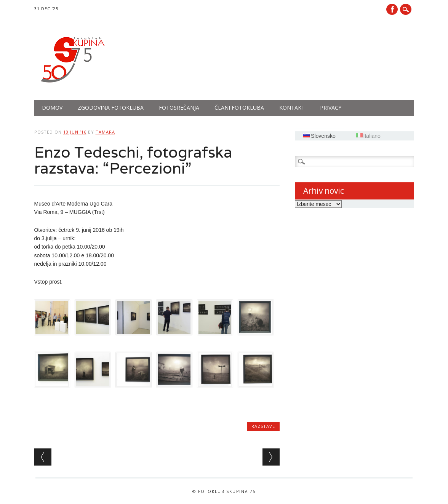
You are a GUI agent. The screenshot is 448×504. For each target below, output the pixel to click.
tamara (105, 132)
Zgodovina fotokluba (111, 108)
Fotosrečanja (179, 108)
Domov (52, 108)
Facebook (392, 9)
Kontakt (292, 108)
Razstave (263, 426)
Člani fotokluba (239, 108)
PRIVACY (331, 108)
